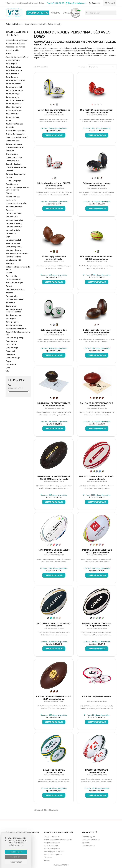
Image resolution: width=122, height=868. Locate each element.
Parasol (9, 286)
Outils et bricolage (51, 846)
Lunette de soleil (13, 240)
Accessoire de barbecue (17, 40)
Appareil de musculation (17, 57)
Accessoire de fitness (15, 44)
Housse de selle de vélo (16, 203)
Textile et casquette (52, 837)
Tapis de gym (11, 341)
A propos (55, 13)
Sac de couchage (13, 315)
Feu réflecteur (12, 184)
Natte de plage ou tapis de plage (18, 268)
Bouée (8, 121)
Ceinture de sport (14, 144)
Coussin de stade (14, 164)
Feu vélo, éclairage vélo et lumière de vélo (17, 189)
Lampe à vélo (12, 217)
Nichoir (9, 273)
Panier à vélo (11, 276)
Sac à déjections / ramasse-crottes (14, 311)
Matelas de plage (13, 257)
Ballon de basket (13, 84)
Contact (67, 13)
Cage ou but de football (17, 137)
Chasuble (10, 151)
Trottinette (11, 364)
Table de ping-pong (14, 338)
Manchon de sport (14, 250)
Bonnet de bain (13, 117)
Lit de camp (11, 233)
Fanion (9, 177)
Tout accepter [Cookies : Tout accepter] (16, 852)
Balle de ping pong (14, 70)
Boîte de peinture (14, 110)
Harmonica (11, 200)
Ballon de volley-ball (15, 100)
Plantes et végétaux (52, 849)
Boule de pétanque (14, 124)
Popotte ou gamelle (14, 299)
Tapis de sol (11, 344)
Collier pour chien (14, 157)
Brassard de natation (15, 131)
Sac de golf (11, 319)
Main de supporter (14, 247)
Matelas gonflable (14, 260)
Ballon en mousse (14, 104)
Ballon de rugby (13, 97)
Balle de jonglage (13, 67)
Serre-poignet (12, 322)
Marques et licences (52, 843)
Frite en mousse (13, 197)
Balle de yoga (12, 77)
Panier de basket (13, 279)
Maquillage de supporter (17, 254)
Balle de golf (11, 64)
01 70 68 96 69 (57, 3)
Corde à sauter (12, 161)
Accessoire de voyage (15, 47)
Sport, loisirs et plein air (18, 33)
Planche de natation (15, 289)
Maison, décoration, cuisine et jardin (58, 840)
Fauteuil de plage (13, 181)
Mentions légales (89, 837)
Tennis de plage (13, 358)
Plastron (9, 293)
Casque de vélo (13, 141)
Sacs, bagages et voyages (54, 851)
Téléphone (48, 857)
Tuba (8, 368)
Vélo (8, 371)
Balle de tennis (12, 74)
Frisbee (9, 193)
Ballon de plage (13, 94)
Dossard (9, 171)
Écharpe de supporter (15, 174)
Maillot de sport (13, 243)
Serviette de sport (14, 325)
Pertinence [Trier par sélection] (102, 67)
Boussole (10, 127)
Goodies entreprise (38, 13)
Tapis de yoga (12, 348)
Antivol (9, 54)
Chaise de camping (14, 147)
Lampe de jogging (14, 223)
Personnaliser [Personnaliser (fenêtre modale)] (16, 862)
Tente (8, 361)
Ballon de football (14, 87)
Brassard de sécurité (15, 134)
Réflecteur (10, 303)
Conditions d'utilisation (91, 840)
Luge (8, 237)
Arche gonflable (13, 60)
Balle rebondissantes (15, 80)
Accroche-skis (12, 50)
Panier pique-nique (14, 283)
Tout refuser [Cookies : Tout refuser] (16, 857)
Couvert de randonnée (16, 167)
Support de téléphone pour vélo (18, 333)
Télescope (10, 354)
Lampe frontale (13, 230)
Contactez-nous (88, 846)
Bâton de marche (13, 107)
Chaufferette (12, 154)
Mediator (10, 264)
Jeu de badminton (14, 207)
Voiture (47, 860)
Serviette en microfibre (16, 329)
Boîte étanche (12, 114)
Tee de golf (10, 351)
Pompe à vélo (12, 296)
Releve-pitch (11, 306)
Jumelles (10, 210)
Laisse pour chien (14, 213)
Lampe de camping (14, 220)
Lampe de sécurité (14, 227)
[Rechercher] (101, 13)
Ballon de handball (14, 90)
